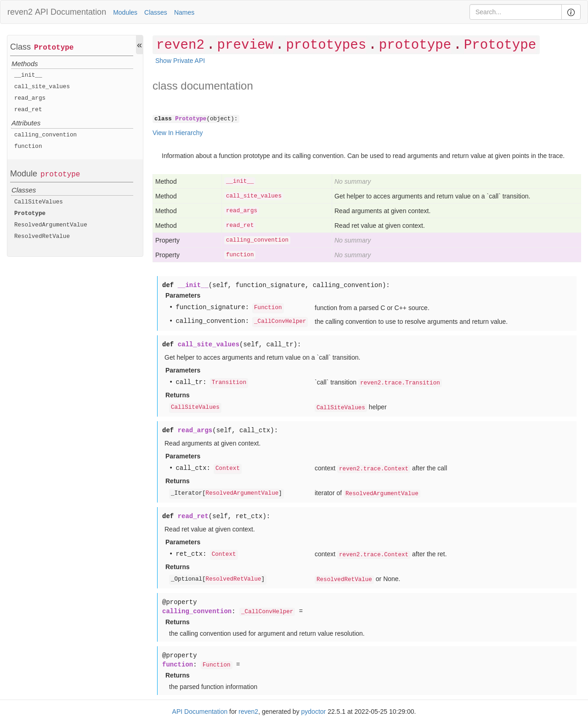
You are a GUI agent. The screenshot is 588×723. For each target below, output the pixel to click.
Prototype (54, 48)
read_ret (28, 110)
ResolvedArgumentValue (51, 225)
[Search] (516, 12)
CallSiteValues (39, 202)
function (28, 147)
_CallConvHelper (280, 322)
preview (245, 45)
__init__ (28, 75)
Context (228, 469)
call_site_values (42, 87)
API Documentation (71, 12)
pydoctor (314, 712)
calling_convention (45, 135)
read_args (30, 98)
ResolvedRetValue (42, 237)
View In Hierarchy (178, 133)
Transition (229, 383)
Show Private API (180, 61)
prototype (60, 175)
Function (268, 308)
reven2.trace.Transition (400, 383)
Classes (156, 12)
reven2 (20, 12)
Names (184, 12)
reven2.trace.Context (374, 469)
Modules (125, 12)
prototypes (326, 45)
